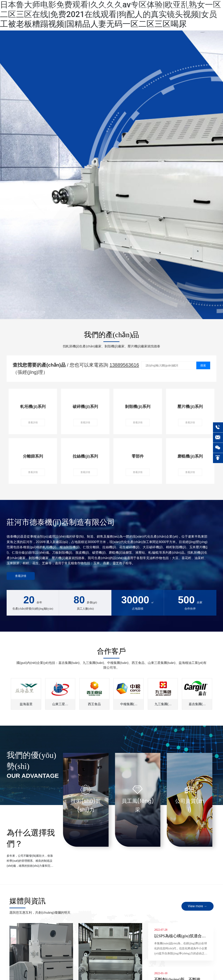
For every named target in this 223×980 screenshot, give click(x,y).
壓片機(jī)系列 (190, 407)
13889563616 (124, 365)
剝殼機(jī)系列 (138, 407)
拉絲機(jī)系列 (85, 456)
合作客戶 (111, 651)
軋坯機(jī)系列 (33, 407)
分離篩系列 (33, 456)
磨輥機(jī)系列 (190, 456)
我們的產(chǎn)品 (112, 335)
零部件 (138, 456)
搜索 (203, 365)
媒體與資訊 (27, 901)
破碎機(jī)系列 (85, 407)
